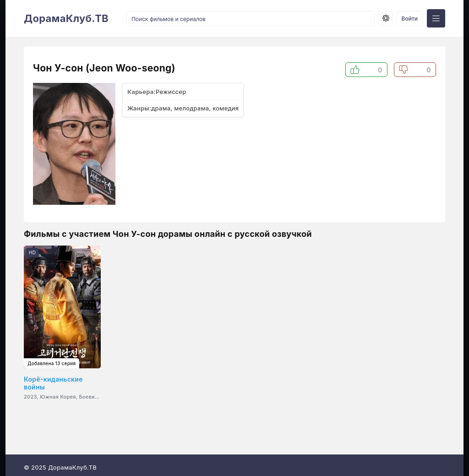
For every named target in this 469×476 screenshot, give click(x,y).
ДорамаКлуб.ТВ (66, 18)
